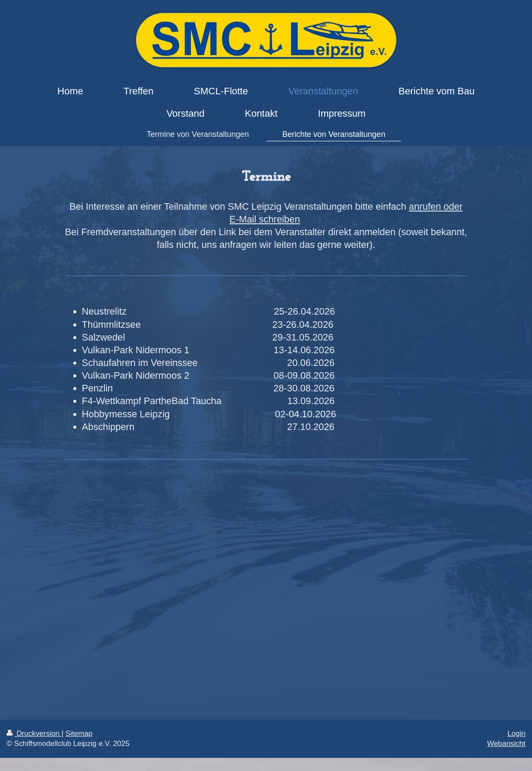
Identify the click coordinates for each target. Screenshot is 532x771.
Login (516, 733)
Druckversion (34, 733)
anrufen (425, 206)
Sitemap (79, 733)
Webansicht (506, 744)
